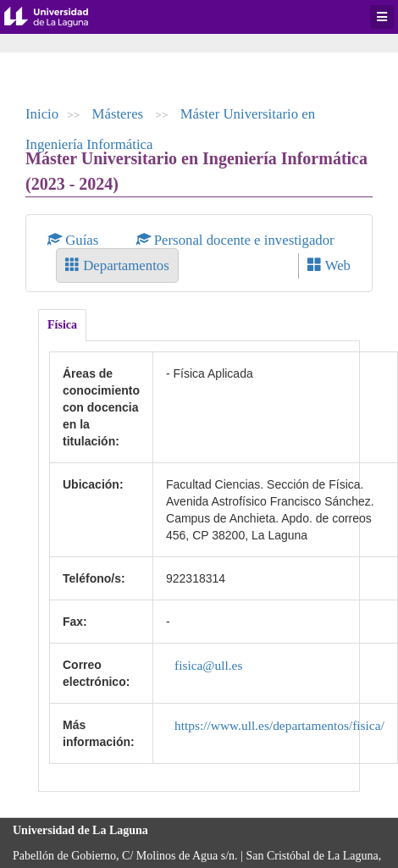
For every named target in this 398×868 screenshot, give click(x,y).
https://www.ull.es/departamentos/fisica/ (279, 725)
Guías (75, 240)
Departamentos (117, 265)
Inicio (42, 114)
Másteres (120, 114)
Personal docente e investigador (235, 240)
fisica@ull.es (208, 665)
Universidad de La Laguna (59, 17)
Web (329, 265)
